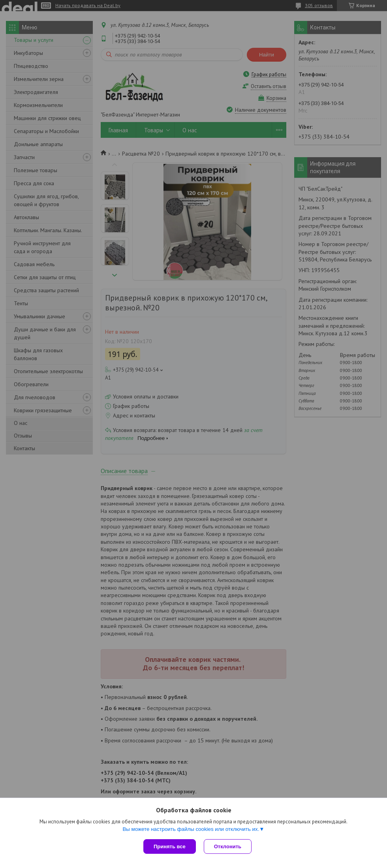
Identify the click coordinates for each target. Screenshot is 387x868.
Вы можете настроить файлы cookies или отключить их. (191, 829)
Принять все (170, 846)
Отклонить (228, 846)
